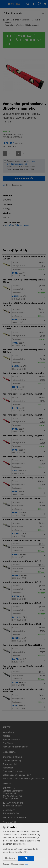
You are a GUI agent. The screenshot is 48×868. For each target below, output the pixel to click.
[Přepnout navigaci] (4, 4)
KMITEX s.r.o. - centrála (14, 818)
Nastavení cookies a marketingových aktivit (24, 779)
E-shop (16, 20)
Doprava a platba (11, 764)
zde (26, 864)
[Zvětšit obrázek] (24, 75)
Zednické (36, 20)
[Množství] (12, 154)
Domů (7, 20)
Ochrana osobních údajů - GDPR (17, 775)
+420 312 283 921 (13, 803)
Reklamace (8, 768)
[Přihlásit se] (33, 4)
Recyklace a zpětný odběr (15, 747)
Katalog (6, 736)
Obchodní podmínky (12, 761)
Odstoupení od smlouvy (14, 771)
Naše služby (8, 732)
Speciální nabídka (11, 740)
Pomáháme (8, 743)
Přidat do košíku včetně (26, 165)
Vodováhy (26, 20)
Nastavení (10, 858)
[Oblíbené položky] (39, 4)
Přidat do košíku (24, 179)
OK (26, 858)
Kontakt (7, 784)
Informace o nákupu (12, 757)
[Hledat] (28, 4)
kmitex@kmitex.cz (13, 806)
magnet (8, 23)
